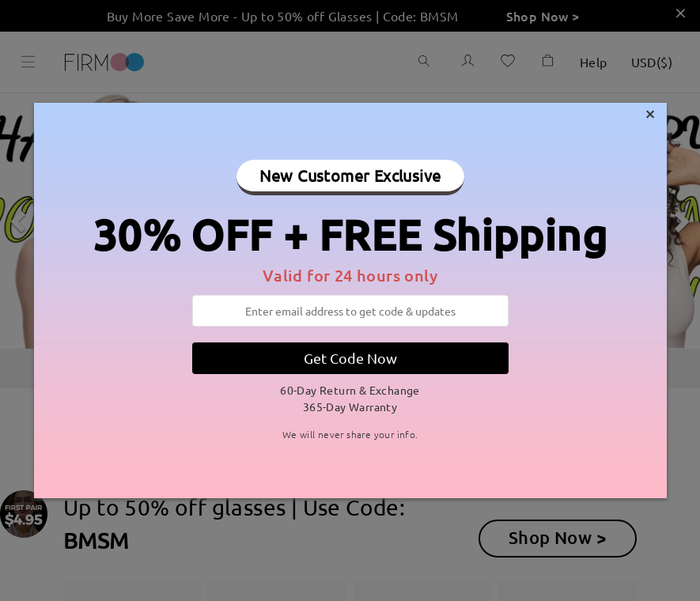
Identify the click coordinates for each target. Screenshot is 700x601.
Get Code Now (350, 358)
